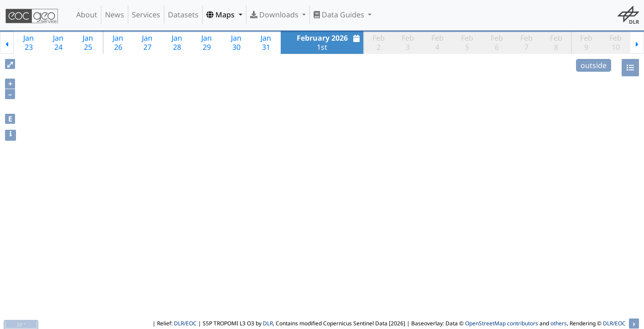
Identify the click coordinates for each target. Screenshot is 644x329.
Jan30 (236, 42)
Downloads (275, 15)
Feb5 (467, 42)
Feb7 (526, 42)
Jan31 (266, 42)
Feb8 (556, 42)
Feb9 (586, 42)
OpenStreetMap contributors (502, 323)
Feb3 (408, 42)
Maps (221, 15)
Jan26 (118, 42)
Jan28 (177, 42)
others (559, 323)
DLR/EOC (185, 323)
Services (146, 15)
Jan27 (147, 42)
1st (330, 42)
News (115, 15)
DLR (268, 323)
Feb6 (497, 42)
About (87, 15)
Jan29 (207, 42)
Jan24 (58, 42)
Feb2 (379, 42)
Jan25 (88, 42)
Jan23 (29, 42)
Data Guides (340, 15)
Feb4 (437, 42)
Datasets (183, 15)
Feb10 (615, 42)
